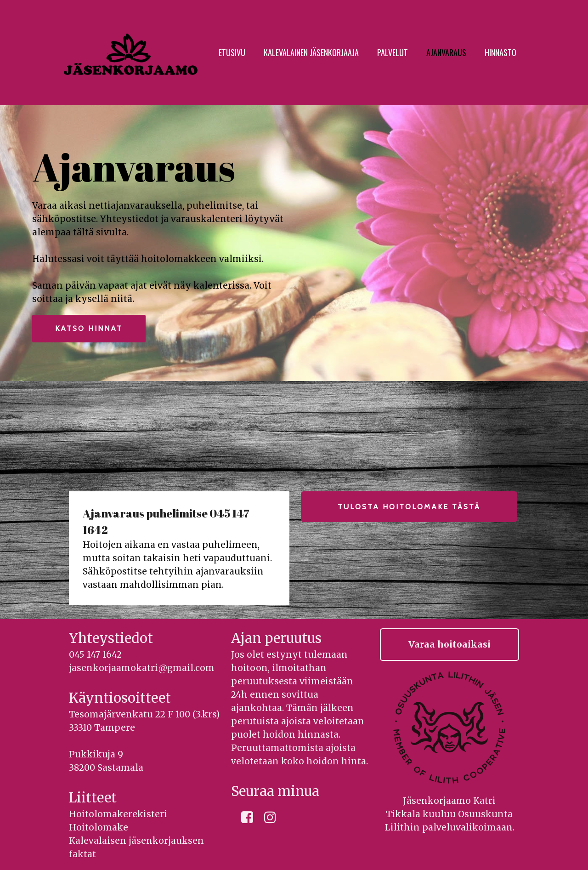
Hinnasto (500, 52)
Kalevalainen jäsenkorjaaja (311, 52)
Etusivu (232, 52)
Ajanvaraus (446, 52)
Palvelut (393, 52)
